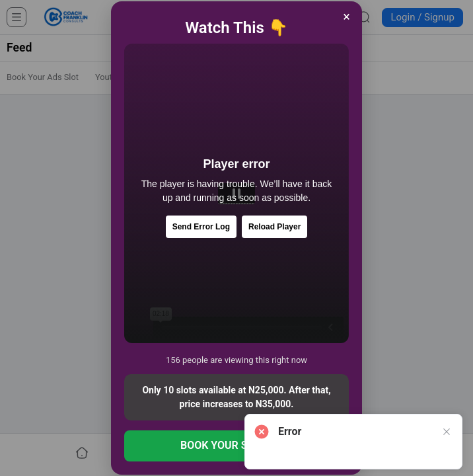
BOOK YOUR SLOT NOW (236, 445)
